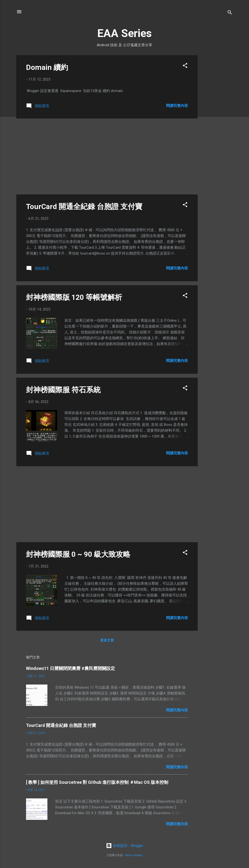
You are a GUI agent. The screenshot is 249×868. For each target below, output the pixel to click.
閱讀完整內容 (177, 106)
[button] (185, 66)
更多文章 (107, 640)
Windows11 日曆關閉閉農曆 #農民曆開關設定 (71, 668)
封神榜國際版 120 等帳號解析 (74, 297)
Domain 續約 (47, 67)
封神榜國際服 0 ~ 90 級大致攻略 (78, 554)
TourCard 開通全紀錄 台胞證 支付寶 (84, 206)
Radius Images (134, 855)
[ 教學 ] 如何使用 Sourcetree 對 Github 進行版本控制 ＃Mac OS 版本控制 (97, 782)
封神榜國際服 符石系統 (63, 390)
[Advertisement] (217, 128)
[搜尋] (230, 13)
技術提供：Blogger (125, 846)
